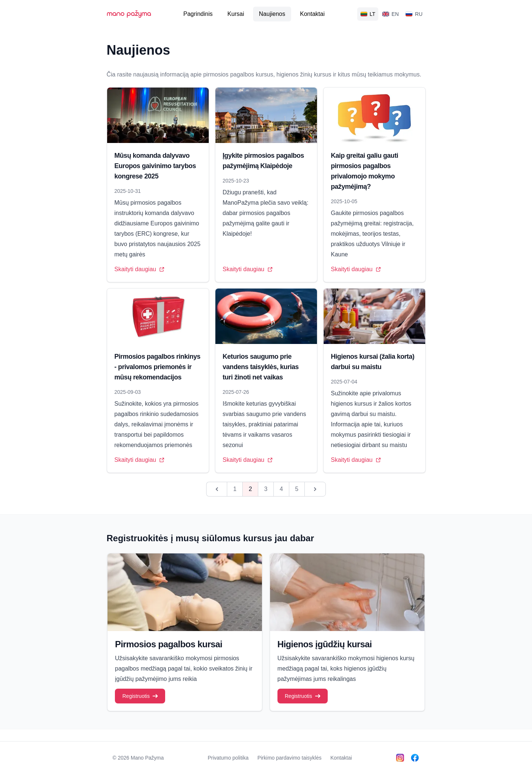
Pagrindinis (198, 14)
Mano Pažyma (147, 758)
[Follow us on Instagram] (400, 758)
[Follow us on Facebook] (415, 758)
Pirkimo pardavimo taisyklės (290, 758)
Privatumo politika (228, 758)
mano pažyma (129, 14)
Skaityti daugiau (139, 269)
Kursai (236, 14)
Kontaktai (312, 14)
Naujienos (272, 14)
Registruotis (140, 696)
